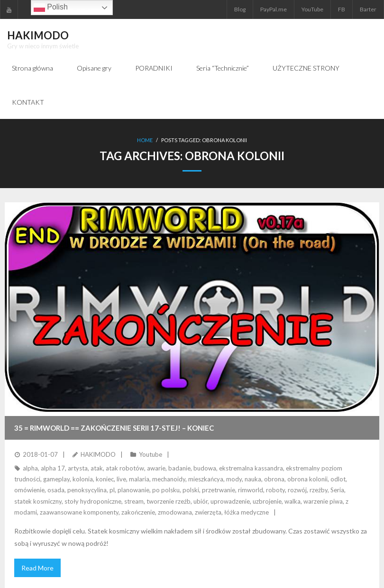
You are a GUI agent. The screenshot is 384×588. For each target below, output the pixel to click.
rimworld (251, 490)
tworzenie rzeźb (169, 501)
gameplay (56, 479)
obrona (274, 479)
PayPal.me (274, 9)
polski (191, 490)
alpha (30, 468)
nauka (253, 479)
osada (56, 490)
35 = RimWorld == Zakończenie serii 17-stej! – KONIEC (114, 428)
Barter (368, 9)
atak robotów (125, 468)
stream (134, 501)
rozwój (297, 490)
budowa (205, 468)
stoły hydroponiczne (93, 501)
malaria (139, 479)
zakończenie (138, 512)
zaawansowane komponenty (79, 512)
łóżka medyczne (247, 512)
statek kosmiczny (38, 501)
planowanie (133, 490)
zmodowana (175, 512)
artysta (78, 468)
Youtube (151, 454)
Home (145, 140)
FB (342, 9)
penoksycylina (87, 490)
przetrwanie (219, 490)
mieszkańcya (206, 479)
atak (97, 468)
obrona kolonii (307, 479)
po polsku (166, 490)
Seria (337, 490)
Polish (51, 8)
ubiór (201, 501)
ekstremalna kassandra (251, 468)
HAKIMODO (98, 454)
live (121, 479)
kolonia (83, 479)
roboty (275, 490)
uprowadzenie (230, 501)
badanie (179, 468)
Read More (37, 568)
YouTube (312, 9)
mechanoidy (169, 479)
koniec (105, 479)
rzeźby (319, 490)
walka (293, 501)
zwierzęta (208, 512)
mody (234, 479)
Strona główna (32, 68)
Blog (240, 9)
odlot (338, 479)
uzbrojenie (267, 501)
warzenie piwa (323, 501)
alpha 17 (53, 468)
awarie (156, 468)
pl (112, 490)
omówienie (29, 490)
